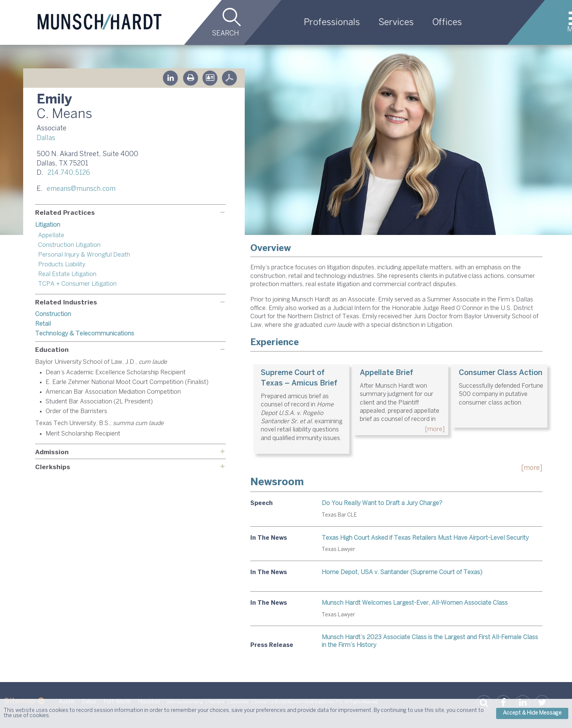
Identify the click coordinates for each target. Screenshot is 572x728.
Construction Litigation (69, 245)
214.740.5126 (69, 173)
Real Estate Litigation (67, 274)
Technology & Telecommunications (85, 334)
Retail (43, 324)
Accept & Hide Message (532, 713)
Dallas (46, 138)
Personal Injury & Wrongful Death (84, 255)
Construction (53, 314)
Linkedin (170, 78)
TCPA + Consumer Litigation (77, 284)
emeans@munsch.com (81, 189)
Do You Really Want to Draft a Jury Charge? (382, 503)
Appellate (51, 236)
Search (225, 34)
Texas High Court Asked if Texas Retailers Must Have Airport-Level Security (425, 538)
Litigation (48, 225)
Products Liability (62, 265)
